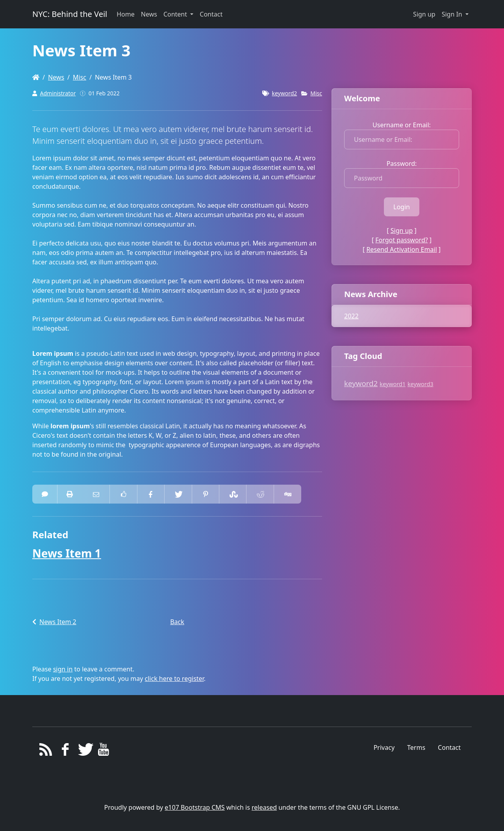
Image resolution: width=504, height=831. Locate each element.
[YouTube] (104, 751)
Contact (449, 747)
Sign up (424, 14)
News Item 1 (67, 553)
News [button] (149, 14)
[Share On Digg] (287, 494)
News (56, 77)
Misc (80, 77)
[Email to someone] (96, 494)
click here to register (174, 679)
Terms (416, 747)
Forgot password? (401, 240)
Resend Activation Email (401, 249)
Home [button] (126, 14)
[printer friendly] (70, 494)
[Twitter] (84, 751)
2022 (351, 316)
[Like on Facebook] (123, 494)
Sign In (453, 14)
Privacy (384, 747)
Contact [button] (211, 14)
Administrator (58, 93)
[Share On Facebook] (151, 494)
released (264, 807)
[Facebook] (65, 751)
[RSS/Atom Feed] (46, 751)
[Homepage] (36, 77)
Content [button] (176, 14)
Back (177, 622)
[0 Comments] (45, 494)
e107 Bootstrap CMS (195, 807)
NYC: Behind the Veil (70, 14)
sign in (63, 669)
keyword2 (284, 93)
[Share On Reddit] (260, 494)
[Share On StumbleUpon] (233, 494)
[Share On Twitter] (178, 494)
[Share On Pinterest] (206, 494)
